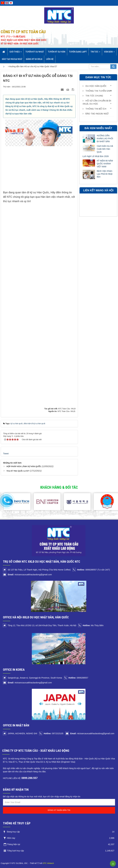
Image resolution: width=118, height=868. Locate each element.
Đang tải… (50, 308)
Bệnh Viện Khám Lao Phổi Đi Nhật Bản (105, 174)
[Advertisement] (39, 170)
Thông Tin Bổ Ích (95, 109)
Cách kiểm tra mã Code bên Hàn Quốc (105, 149)
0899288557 (78, 678)
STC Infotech (48, 863)
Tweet (6, 454)
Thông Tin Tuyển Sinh (97, 91)
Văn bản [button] (109, 53)
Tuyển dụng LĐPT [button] (78, 52)
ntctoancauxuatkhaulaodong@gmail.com (30, 575)
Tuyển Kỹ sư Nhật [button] (35, 52)
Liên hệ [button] (50, 59)
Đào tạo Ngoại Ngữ (96, 113)
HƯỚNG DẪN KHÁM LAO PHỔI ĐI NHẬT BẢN (105, 138)
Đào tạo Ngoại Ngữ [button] (12, 59)
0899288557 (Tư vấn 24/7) (93, 570)
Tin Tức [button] (95, 53)
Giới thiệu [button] (16, 53)
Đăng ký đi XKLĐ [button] (34, 59)
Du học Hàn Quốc (95, 86)
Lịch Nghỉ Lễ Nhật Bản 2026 (96, 156)
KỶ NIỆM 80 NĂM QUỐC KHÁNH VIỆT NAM (105, 164)
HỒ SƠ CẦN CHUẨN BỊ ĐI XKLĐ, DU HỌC (97, 102)
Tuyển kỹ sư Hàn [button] (57, 52)
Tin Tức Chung (93, 96)
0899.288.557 (29, 778)
